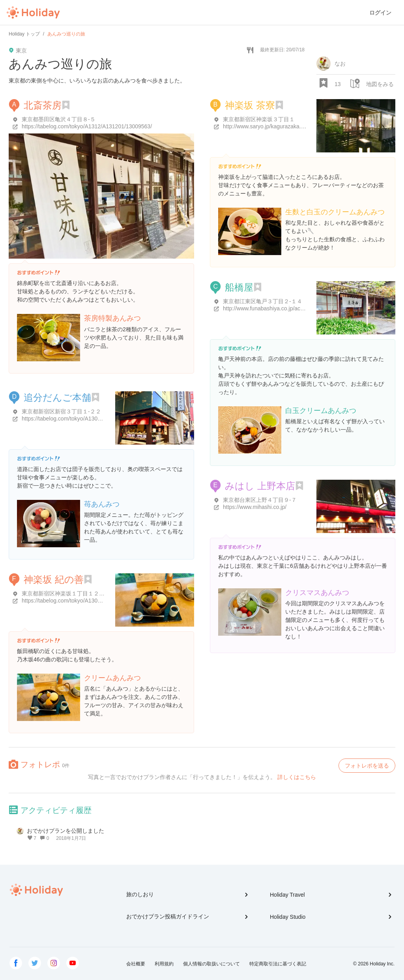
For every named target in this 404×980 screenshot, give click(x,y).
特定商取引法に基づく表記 (278, 964)
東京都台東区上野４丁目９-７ (260, 500)
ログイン (380, 13)
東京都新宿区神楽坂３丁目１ (259, 119)
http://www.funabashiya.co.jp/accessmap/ (273, 308)
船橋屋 (239, 287)
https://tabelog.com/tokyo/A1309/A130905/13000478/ (87, 601)
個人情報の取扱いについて (211, 964)
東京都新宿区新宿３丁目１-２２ (61, 411)
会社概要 (136, 964)
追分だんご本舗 (57, 397)
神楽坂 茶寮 (250, 105)
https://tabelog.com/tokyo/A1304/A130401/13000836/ (87, 419)
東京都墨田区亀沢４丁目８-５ (59, 119)
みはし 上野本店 (260, 486)
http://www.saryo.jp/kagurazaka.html (267, 126)
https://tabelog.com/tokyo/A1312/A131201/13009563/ (87, 126)
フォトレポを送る (367, 766)
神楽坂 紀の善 (54, 579)
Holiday (33, 13)
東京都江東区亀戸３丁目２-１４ (263, 301)
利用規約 (164, 964)
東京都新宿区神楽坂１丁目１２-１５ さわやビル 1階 (86, 593)
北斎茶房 (43, 105)
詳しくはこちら (297, 777)
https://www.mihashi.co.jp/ (255, 507)
